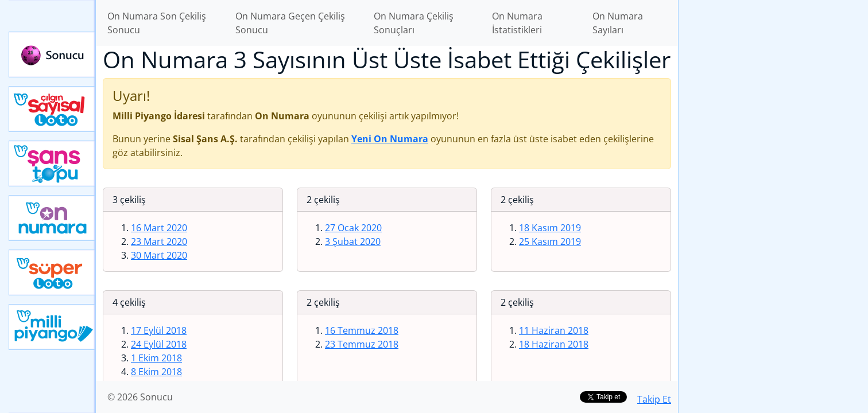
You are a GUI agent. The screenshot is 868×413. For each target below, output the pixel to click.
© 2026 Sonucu (140, 397)
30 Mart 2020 (159, 255)
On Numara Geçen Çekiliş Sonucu (290, 23)
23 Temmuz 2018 (362, 344)
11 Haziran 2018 (554, 330)
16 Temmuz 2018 (362, 330)
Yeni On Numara (52, 218)
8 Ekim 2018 (156, 372)
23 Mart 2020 (159, 241)
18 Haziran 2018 (554, 344)
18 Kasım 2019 (550, 228)
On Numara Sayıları (618, 23)
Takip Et (654, 399)
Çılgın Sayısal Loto (52, 109)
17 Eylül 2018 (159, 330)
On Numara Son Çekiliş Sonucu (157, 23)
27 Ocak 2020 (353, 228)
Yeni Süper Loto (52, 272)
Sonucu (52, 54)
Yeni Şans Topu (52, 163)
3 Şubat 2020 (353, 241)
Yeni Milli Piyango (52, 327)
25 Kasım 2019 (550, 241)
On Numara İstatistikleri (517, 23)
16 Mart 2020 (159, 228)
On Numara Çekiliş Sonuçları (414, 23)
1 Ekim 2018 (156, 358)
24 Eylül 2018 (159, 344)
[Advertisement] (773, 181)
